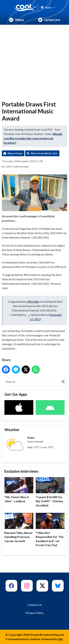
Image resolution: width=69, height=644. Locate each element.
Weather (12, 430)
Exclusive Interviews (21, 471)
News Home (15, 153)
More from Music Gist (44, 153)
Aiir (60, 639)
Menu (16, 20)
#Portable (33, 301)
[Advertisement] (34, 61)
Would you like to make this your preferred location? (33, 138)
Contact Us (35, 605)
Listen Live (49, 20)
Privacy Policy (35, 613)
